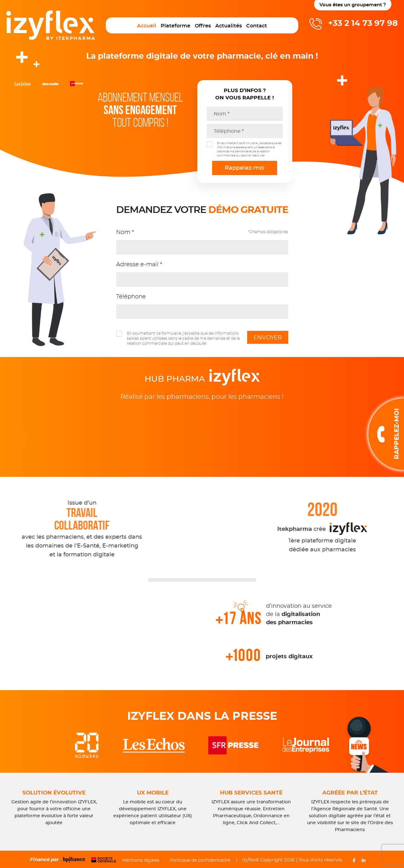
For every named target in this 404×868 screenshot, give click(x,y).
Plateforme (175, 26)
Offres (203, 26)
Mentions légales (141, 860)
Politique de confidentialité (200, 860)
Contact (257, 26)
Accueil (147, 26)
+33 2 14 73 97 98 (363, 23)
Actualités (229, 26)
